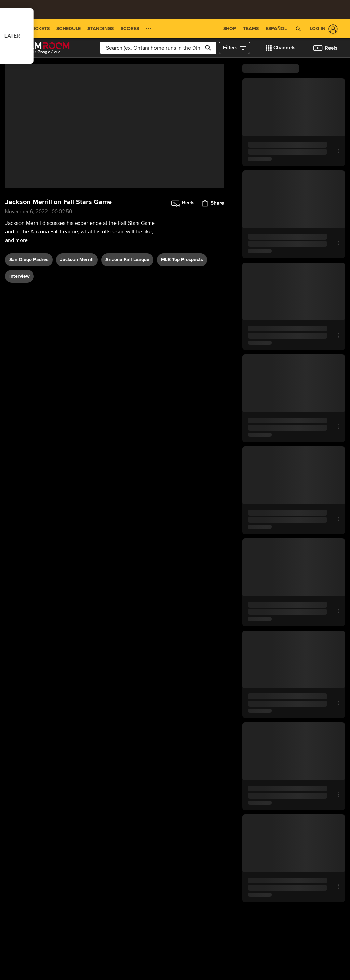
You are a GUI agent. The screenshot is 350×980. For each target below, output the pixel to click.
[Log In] (322, 29)
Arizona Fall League (127, 260)
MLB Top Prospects (182, 260)
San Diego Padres (29, 260)
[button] (299, 29)
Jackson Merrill (77, 260)
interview (19, 276)
